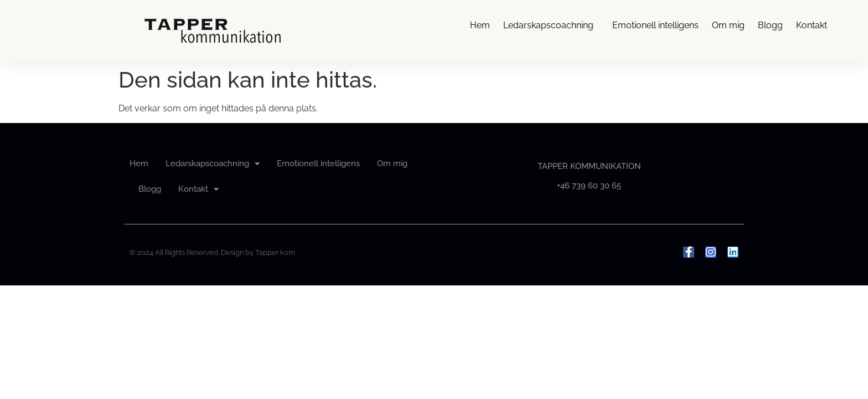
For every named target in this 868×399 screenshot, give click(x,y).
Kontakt (814, 25)
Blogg (770, 25)
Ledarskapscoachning (551, 25)
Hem (480, 25)
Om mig (728, 25)
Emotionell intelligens (655, 25)
